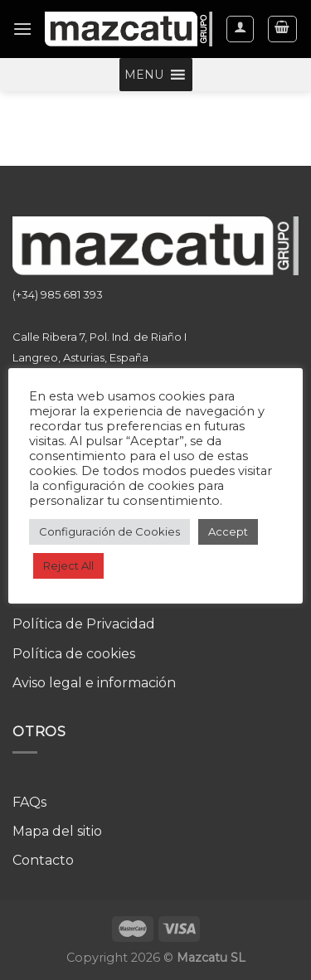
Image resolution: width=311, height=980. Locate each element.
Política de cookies (74, 654)
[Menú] (22, 29)
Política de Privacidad (84, 624)
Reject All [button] (68, 565)
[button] (144, 75)
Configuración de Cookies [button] (109, 531)
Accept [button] (228, 531)
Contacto (43, 860)
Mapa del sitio (57, 831)
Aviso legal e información (94, 683)
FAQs (29, 802)
